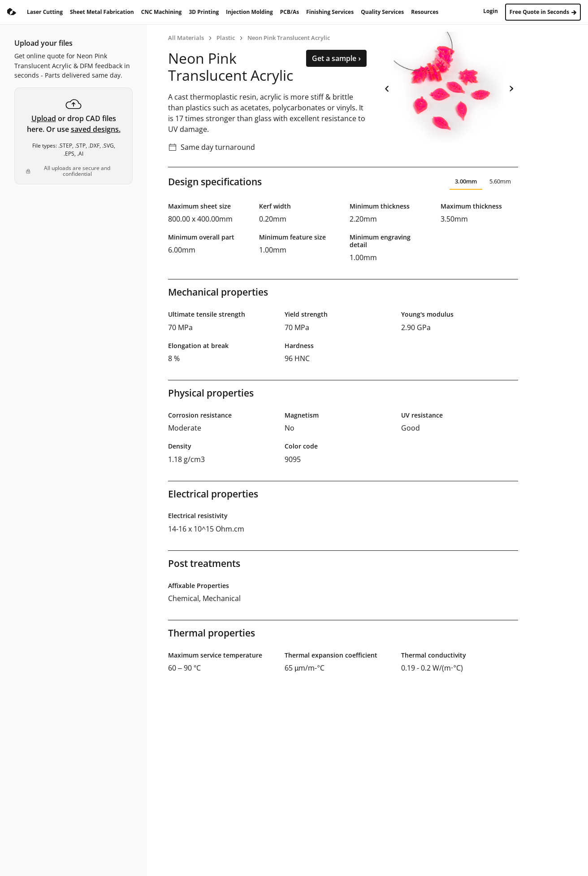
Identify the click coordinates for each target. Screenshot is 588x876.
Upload (44, 118)
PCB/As (290, 12)
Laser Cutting (45, 12)
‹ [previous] (387, 87)
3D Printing (204, 12)
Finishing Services (330, 12)
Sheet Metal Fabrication (102, 12)
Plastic (226, 38)
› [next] (511, 87)
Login (491, 11)
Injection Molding (249, 12)
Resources (425, 12)
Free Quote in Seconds (543, 12)
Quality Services (382, 12)
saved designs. (96, 129)
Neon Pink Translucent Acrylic (289, 38)
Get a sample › (336, 58)
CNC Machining (162, 12)
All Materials (186, 38)
